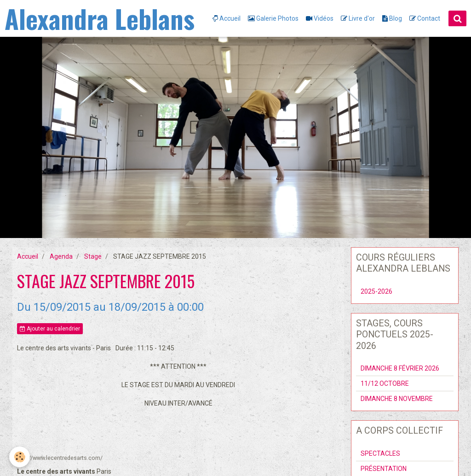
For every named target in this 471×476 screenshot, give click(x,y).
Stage (93, 256)
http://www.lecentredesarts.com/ (60, 458)
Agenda (61, 256)
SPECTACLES (380, 453)
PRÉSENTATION (384, 469)
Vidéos (320, 18)
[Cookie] (20, 457)
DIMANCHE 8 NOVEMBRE (397, 399)
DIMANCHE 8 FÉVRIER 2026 (400, 368)
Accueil (227, 18)
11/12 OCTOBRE (385, 383)
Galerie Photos (273, 18)
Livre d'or (358, 18)
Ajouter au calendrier (50, 329)
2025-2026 (376, 291)
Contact (425, 18)
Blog (392, 18)
